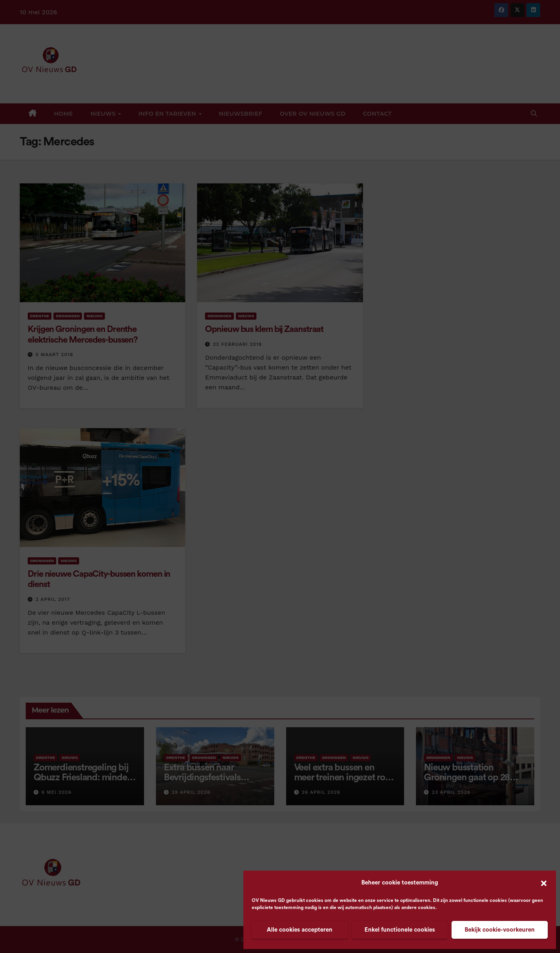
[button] (544, 883)
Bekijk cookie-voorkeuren (500, 930)
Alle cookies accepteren (300, 930)
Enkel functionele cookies (400, 930)
